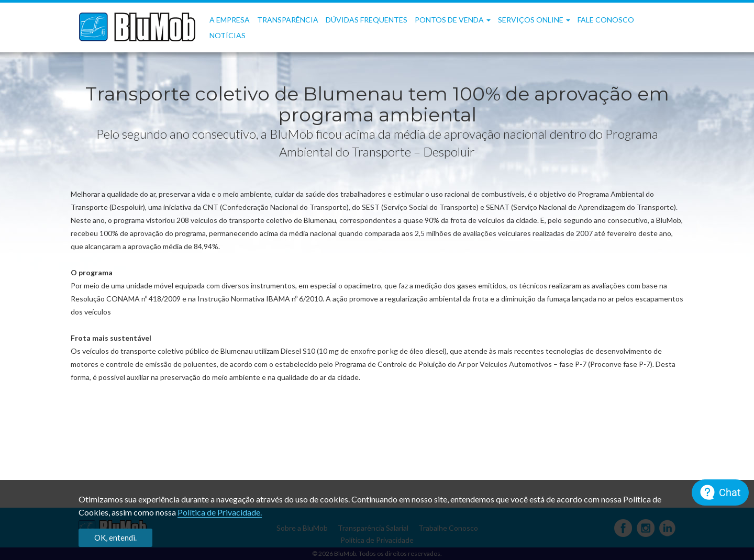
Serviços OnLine (534, 20)
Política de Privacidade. (220, 512)
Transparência (288, 20)
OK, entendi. (115, 537)
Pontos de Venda (453, 20)
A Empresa (230, 20)
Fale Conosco (606, 20)
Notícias (228, 35)
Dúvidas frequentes (367, 20)
